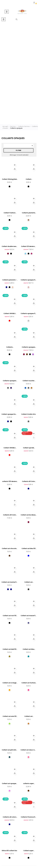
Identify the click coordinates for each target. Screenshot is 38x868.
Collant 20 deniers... (29, 246)
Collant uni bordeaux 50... (29, 515)
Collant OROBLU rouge (9, 448)
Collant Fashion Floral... (10, 213)
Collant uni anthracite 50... (28, 582)
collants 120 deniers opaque (10, 481)
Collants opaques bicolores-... (28, 347)
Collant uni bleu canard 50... (29, 649)
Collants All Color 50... (28, 481)
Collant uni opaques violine (9, 784)
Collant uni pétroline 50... (9, 750)
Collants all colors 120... (10, 817)
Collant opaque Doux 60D (9, 414)
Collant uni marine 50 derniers (9, 582)
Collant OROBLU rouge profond (9, 314)
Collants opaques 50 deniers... (28, 280)
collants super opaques (28, 784)
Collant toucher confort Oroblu (29, 381)
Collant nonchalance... (29, 179)
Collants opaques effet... (10, 381)
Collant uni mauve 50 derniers (29, 616)
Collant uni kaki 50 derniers (9, 649)
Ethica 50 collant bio (9, 851)
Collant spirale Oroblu (29, 448)
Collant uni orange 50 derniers (9, 683)
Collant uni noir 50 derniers (10, 616)
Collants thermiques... (9, 347)
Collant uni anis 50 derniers (10, 716)
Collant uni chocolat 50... (9, 549)
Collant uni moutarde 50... (29, 716)
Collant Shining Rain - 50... (9, 179)
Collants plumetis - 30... (10, 280)
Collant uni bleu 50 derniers (29, 549)
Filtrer (18, 150)
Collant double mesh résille (9, 246)
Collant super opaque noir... (28, 851)
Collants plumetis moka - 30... (29, 213)
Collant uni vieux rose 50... (29, 750)
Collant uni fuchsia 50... (28, 683)
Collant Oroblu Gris (28, 414)
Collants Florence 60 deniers (28, 817)
